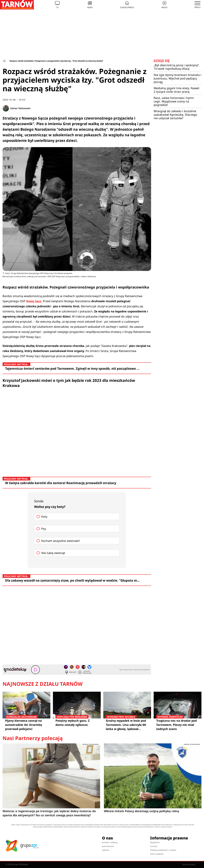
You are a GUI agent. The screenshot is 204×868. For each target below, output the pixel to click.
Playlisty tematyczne (85, 672)
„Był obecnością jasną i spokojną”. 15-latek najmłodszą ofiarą (177, 67)
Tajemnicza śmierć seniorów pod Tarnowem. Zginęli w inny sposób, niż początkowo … (72, 369)
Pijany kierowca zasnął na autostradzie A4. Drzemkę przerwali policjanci (26, 725)
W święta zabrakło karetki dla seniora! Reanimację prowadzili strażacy (61, 483)
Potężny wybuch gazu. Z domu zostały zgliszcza (77, 723)
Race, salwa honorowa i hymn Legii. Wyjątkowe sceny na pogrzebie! (174, 101)
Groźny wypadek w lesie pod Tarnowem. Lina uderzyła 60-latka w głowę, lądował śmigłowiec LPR (127, 725)
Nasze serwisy (190, 864)
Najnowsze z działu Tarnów (43, 684)
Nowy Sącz (34, 301)
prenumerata (108, 846)
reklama (106, 850)
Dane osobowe (157, 854)
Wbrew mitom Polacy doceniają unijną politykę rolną (141, 811)
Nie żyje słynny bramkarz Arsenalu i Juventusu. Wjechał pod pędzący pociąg (178, 78)
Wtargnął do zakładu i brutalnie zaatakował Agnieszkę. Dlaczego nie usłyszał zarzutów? (175, 115)
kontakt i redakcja (110, 842)
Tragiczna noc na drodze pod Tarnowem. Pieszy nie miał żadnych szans (178, 725)
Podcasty (71, 672)
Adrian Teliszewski (20, 108)
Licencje (154, 846)
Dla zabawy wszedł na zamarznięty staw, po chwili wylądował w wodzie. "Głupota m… (72, 580)
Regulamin (155, 842)
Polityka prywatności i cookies (163, 850)
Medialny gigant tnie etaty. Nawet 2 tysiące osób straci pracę (177, 90)
